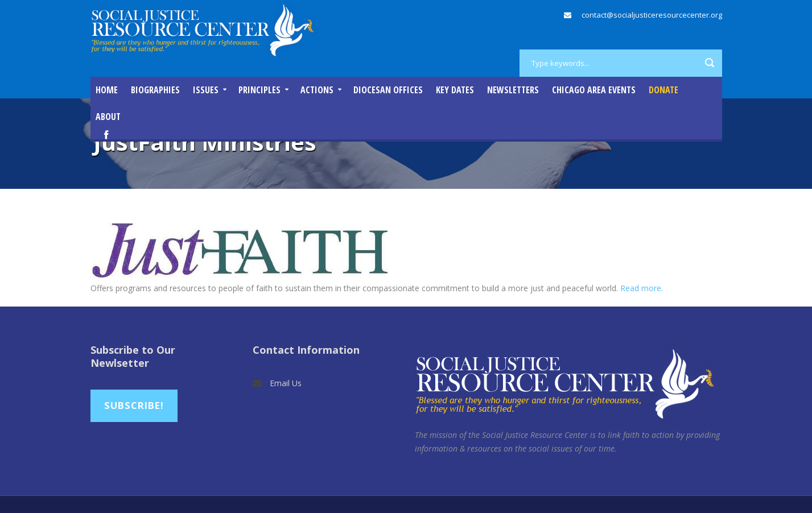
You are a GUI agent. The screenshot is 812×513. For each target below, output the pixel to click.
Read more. (642, 288)
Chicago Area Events (594, 90)
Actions (317, 90)
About (108, 117)
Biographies (155, 90)
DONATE (663, 90)
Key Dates (455, 90)
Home (107, 90)
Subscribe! (134, 405)
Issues (206, 90)
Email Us (286, 383)
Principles (259, 90)
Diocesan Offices (388, 90)
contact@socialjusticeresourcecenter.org (652, 15)
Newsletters (513, 90)
